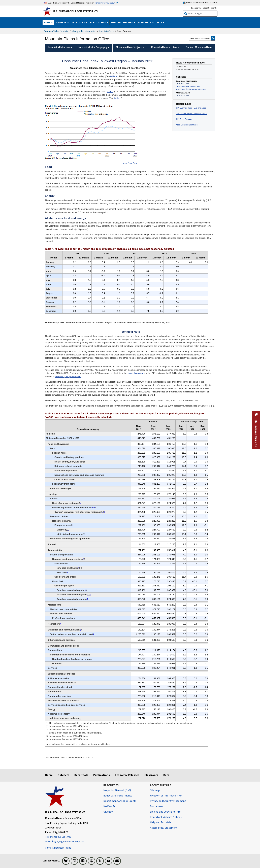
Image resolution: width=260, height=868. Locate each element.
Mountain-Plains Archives (164, 47)
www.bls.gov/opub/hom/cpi (68, 376)
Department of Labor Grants (120, 801)
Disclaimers (157, 806)
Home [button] (47, 22)
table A (114, 76)
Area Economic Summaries (187, 125)
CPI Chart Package (184, 119)
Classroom (151, 775)
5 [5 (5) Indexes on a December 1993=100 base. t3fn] (90, 595)
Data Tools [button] (78, 22)
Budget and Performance (118, 795)
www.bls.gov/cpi (135, 373)
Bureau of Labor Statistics (57, 31)
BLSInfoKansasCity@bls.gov (188, 86)
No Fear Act (110, 806)
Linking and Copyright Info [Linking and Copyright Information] (165, 812)
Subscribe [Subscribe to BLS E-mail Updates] (213, 8)
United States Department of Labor (200, 3)
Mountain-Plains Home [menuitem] (60, 47)
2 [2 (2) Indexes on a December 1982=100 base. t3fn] (95, 507)
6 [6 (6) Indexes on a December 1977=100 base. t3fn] (93, 634)
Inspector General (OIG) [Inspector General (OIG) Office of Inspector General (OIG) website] (117, 790)
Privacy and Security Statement (168, 801)
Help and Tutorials (161, 822)
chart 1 (110, 92)
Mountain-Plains (107, 31)
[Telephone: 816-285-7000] (72, 837)
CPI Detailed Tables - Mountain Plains (191, 114)
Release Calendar (199, 8)
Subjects (63, 775)
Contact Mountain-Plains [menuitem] (199, 47)
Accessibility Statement (164, 828)
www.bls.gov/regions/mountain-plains (191, 89)
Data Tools (81, 775)
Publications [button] (98, 22)
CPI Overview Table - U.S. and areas (191, 108)
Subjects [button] (61, 22)
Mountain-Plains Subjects (129, 47)
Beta (166, 775)
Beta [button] (159, 22)
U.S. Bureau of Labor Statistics (75, 11)
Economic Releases (127, 775)
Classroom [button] (145, 22)
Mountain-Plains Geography (93, 47)
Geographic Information (84, 31)
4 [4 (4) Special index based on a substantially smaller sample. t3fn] (81, 568)
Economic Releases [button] (122, 22)
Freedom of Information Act (166, 795)
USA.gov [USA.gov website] (108, 812)
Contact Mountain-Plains (58, 848)
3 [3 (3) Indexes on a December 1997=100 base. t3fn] (84, 559)
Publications (102, 775)
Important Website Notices (166, 817)
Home (49, 775)
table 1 (117, 98)
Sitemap (155, 790)
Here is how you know (105, 3)
